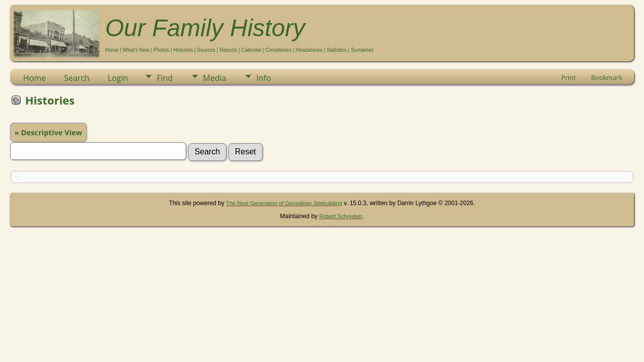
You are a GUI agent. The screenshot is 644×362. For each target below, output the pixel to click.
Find (165, 78)
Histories (183, 50)
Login (118, 78)
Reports (228, 50)
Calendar (251, 50)
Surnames (362, 50)
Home (112, 50)
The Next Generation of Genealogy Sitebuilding (284, 203)
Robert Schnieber (341, 216)
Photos (161, 50)
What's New (136, 50)
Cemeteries (278, 50)
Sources (206, 50)
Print (569, 77)
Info (263, 78)
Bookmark (607, 77)
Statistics (337, 50)
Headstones (309, 50)
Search (77, 78)
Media (214, 78)
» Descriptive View (48, 132)
